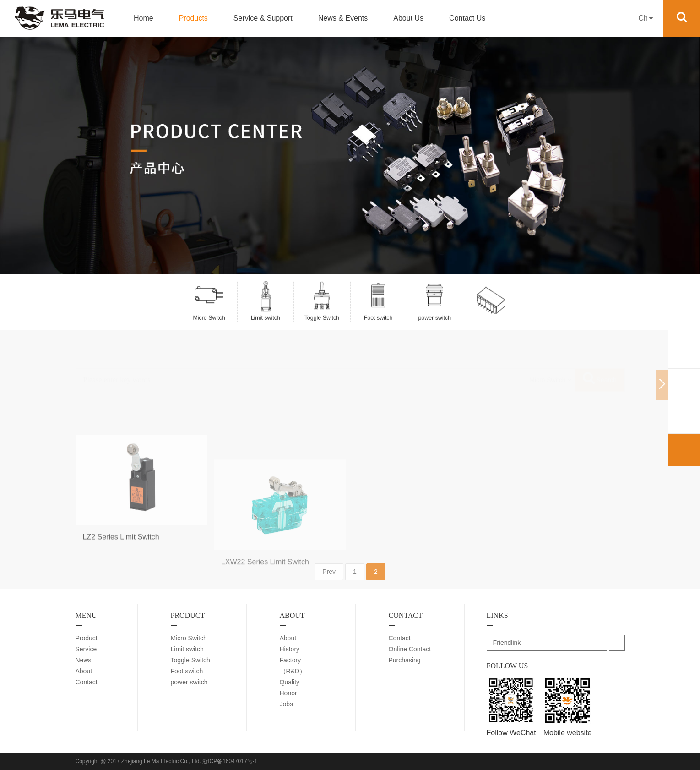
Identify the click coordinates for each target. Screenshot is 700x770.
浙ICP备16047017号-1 (230, 761)
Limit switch (187, 649)
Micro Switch (189, 638)
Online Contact (410, 649)
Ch (645, 18)
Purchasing (405, 660)
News (84, 660)
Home (144, 18)
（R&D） (293, 671)
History (290, 649)
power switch (189, 682)
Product (87, 638)
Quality (290, 682)
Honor (288, 693)
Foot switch (187, 671)
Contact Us (467, 18)
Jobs (287, 704)
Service (86, 649)
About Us (408, 18)
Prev (329, 588)
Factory (290, 660)
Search (600, 366)
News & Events (343, 18)
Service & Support (263, 18)
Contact (87, 682)
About (84, 671)
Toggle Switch (190, 660)
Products (193, 18)
